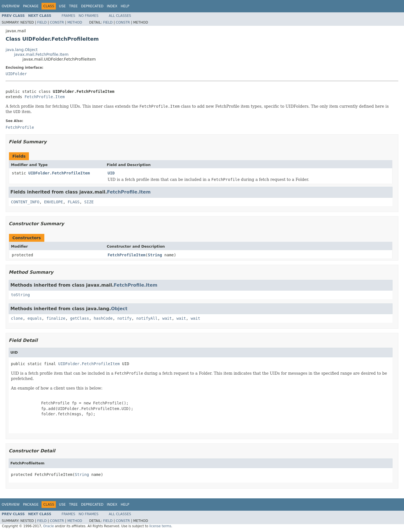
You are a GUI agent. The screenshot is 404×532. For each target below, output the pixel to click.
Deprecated (92, 6)
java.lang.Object (22, 50)
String (155, 255)
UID (111, 173)
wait (167, 318)
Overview (11, 6)
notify (124, 318)
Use (62, 6)
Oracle (49, 526)
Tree (73, 6)
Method (75, 22)
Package (31, 6)
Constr (57, 22)
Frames (69, 16)
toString (20, 295)
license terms (160, 526)
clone (17, 318)
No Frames (89, 16)
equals (35, 318)
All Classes (120, 16)
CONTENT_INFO (25, 202)
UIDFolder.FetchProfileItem (59, 173)
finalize (56, 318)
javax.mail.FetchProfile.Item (41, 54)
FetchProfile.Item (44, 97)
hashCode (103, 318)
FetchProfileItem (127, 255)
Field (42, 22)
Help (125, 6)
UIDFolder (16, 74)
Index (112, 6)
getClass (80, 318)
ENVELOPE (53, 202)
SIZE (89, 202)
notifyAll (147, 318)
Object (119, 309)
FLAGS (74, 202)
